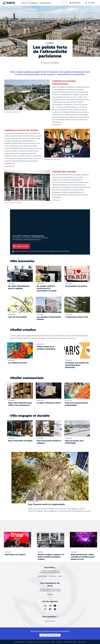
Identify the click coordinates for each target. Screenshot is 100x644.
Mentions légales (20, 642)
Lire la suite (56, 125)
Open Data (60, 642)
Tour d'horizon (9, 166)
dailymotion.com (38, 236)
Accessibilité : (38, 642)
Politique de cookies (70, 642)
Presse (53, 642)
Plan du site (82, 642)
